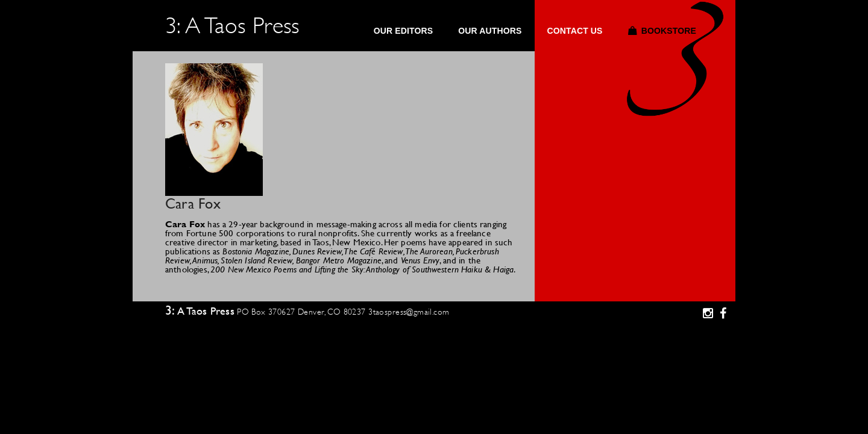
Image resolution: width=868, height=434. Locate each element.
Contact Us (574, 31)
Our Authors (490, 31)
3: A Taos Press (232, 26)
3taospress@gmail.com (409, 312)
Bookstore (669, 31)
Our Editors (404, 31)
